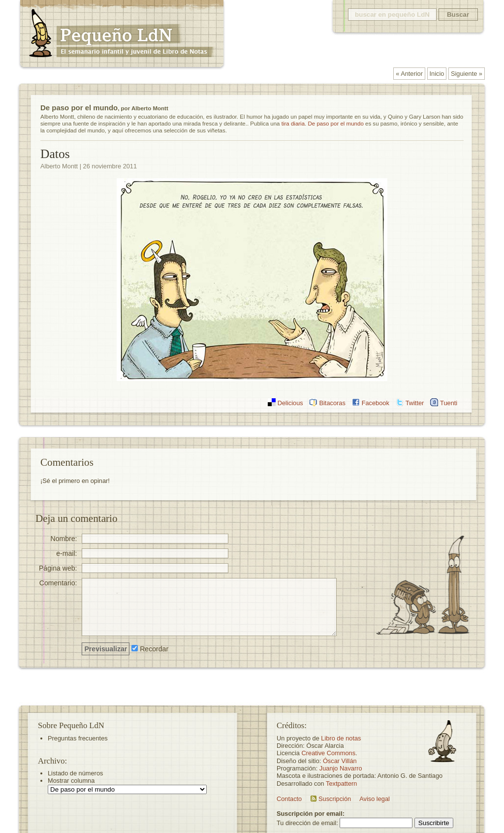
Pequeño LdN (121, 35)
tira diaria (293, 124)
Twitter (415, 403)
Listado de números (75, 773)
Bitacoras (332, 403)
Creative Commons (329, 753)
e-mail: (66, 553)
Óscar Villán (340, 761)
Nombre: (63, 538)
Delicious (290, 403)
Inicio (437, 74)
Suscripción (335, 799)
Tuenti (449, 403)
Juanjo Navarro (341, 768)
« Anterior (409, 74)
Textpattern (341, 784)
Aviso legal (375, 799)
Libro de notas (341, 738)
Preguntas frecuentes (78, 738)
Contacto (289, 799)
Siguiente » (467, 74)
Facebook (376, 403)
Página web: (58, 568)
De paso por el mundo (79, 108)
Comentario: (58, 583)
